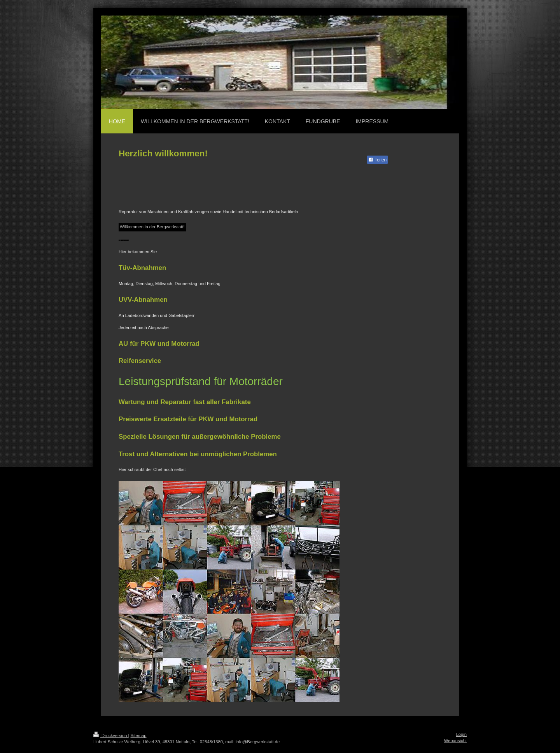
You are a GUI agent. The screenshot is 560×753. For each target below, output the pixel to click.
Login (461, 734)
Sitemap (139, 735)
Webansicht (455, 741)
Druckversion (111, 735)
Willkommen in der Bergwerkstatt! (152, 227)
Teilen (377, 160)
